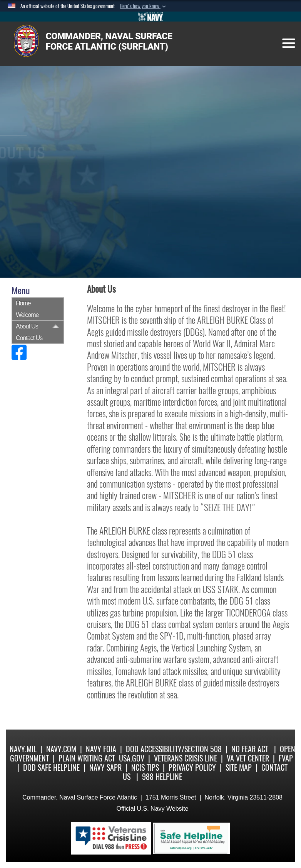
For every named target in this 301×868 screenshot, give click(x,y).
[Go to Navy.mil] (150, 17)
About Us (27, 326)
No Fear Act (250, 749)
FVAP (286, 758)
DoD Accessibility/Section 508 (174, 749)
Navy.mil (23, 749)
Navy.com (61, 749)
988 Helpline (162, 777)
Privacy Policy (192, 767)
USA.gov (132, 758)
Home (23, 303)
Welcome (27, 315)
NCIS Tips (145, 767)
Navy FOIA (101, 749)
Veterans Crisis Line (186, 758)
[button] (144, 6)
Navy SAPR (105, 767)
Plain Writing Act (87, 758)
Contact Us (29, 338)
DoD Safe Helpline (51, 767)
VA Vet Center (248, 758)
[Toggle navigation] (289, 43)
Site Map (239, 767)
